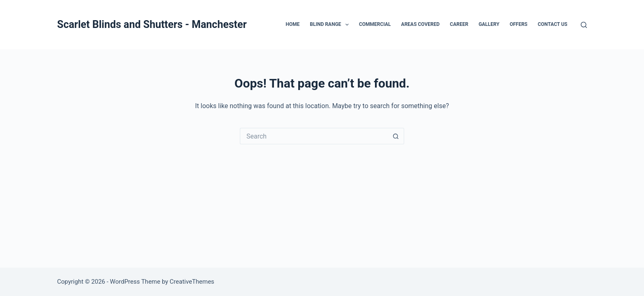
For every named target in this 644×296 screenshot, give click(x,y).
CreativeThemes (192, 282)
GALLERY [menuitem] (489, 24)
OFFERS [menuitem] (519, 24)
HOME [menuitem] (292, 24)
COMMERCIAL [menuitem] (375, 24)
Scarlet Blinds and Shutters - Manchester (152, 24)
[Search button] (396, 136)
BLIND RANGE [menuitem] (331, 25)
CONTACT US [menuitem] (552, 24)
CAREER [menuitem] (459, 24)
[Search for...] (314, 136)
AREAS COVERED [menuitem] (421, 24)
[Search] (584, 25)
